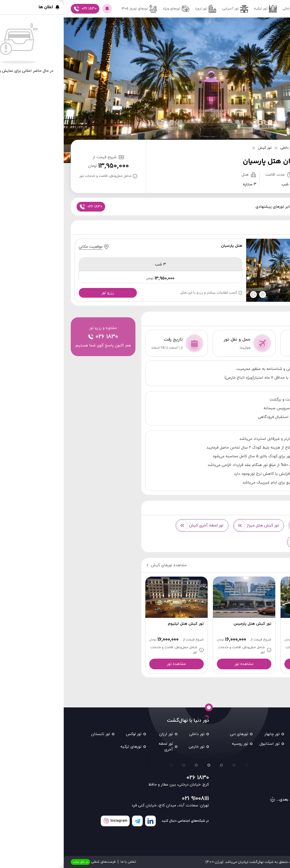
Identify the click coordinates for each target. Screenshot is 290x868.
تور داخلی (230, 9)
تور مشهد (271, 734)
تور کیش (271, 744)
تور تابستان (37, 734)
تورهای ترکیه (67, 747)
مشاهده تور (248, 664)
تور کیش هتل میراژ (193, 525)
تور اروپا (142, 9)
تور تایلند (272, 753)
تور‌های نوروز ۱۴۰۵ (76, 9)
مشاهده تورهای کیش (102, 565)
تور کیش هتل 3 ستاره (250, 542)
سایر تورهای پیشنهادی (210, 207)
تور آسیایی (171, 9)
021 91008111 (132, 799)
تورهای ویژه (113, 9)
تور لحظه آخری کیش (137, 525)
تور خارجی (133, 747)
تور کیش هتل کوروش (251, 525)
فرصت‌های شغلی (29, 862)
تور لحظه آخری (102, 747)
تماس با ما (65, 862)
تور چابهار (208, 734)
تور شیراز (240, 744)
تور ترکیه (202, 9)
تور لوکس (70, 734)
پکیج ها (271, 207)
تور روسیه (176, 744)
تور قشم (240, 734)
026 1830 (134, 778)
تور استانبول (206, 744)
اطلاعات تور (246, 207)
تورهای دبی (175, 734)
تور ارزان (102, 734)
